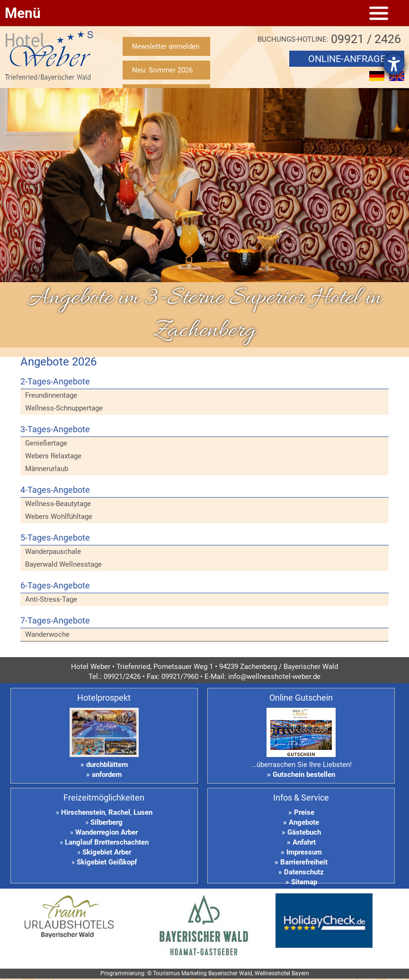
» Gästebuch (301, 832)
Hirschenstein (83, 812)
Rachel (119, 812)
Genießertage (46, 443)
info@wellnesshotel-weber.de (274, 677)
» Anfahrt (301, 842)
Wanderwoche (47, 634)
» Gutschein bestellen (301, 775)
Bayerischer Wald (230, 973)
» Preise (301, 812)
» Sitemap (301, 882)
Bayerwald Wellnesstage (63, 564)
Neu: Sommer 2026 (162, 70)
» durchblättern (104, 765)
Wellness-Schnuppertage (64, 408)
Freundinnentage (51, 395)
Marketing (194, 973)
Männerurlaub (47, 469)
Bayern (300, 973)
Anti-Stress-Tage (51, 599)
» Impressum (301, 852)
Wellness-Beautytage (58, 504)
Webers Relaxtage (53, 456)
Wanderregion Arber (107, 832)
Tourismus (166, 973)
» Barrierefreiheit (301, 862)
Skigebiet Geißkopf (107, 862)
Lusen (143, 812)
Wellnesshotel (272, 973)
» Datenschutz (301, 872)
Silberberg (107, 822)
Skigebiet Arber (107, 852)
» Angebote (301, 822)
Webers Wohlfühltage (59, 517)
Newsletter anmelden (166, 46)
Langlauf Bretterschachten (107, 842)
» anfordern (104, 775)
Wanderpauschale (53, 552)
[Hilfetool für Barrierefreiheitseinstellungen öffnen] (394, 64)
